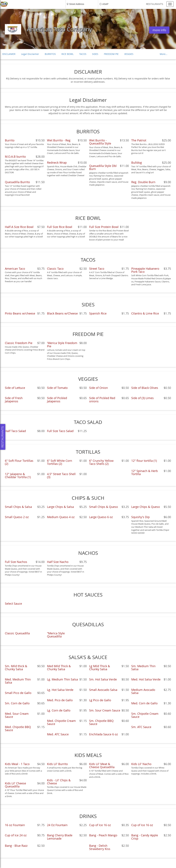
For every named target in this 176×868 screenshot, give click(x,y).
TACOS (83, 54)
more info (159, 30)
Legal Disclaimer (30, 54)
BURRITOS (50, 54)
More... (164, 54)
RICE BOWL (68, 54)
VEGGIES (129, 54)
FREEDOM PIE (111, 54)
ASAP (105, 4)
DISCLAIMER (9, 54)
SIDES (95, 54)
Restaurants (155, 4)
